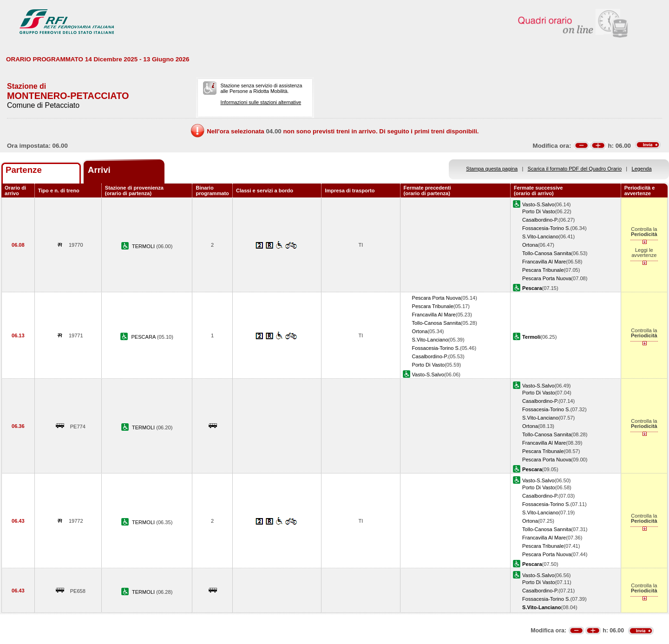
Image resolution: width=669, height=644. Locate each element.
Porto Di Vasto (539, 211)
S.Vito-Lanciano (540, 237)
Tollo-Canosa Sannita (547, 253)
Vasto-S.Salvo (538, 204)
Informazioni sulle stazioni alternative (261, 102)
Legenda (642, 169)
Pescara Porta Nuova (547, 278)
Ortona (530, 245)
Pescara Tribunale (543, 270)
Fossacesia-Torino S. (546, 228)
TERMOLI (144, 246)
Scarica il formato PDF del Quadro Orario (575, 169)
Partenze (24, 170)
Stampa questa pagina (492, 169)
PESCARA (144, 337)
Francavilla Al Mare (544, 262)
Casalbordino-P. (540, 220)
